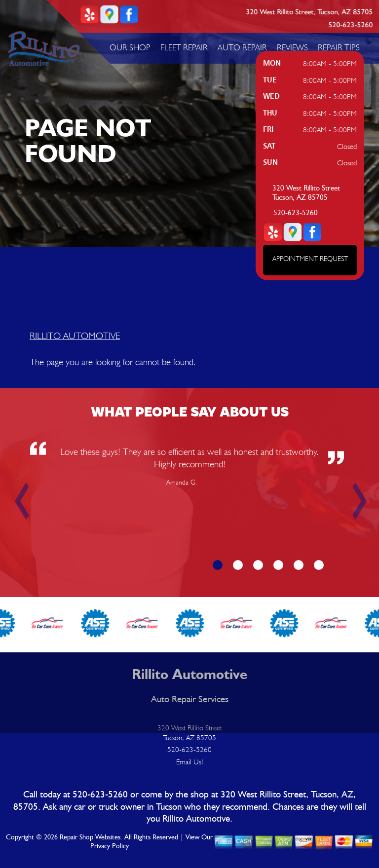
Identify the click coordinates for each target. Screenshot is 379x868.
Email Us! (190, 762)
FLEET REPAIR (184, 47)
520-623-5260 (350, 25)
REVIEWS (292, 47)
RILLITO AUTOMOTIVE (75, 336)
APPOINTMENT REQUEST (310, 259)
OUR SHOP (130, 47)
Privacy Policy (110, 846)
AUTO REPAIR (242, 47)
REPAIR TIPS (339, 47)
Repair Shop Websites (90, 837)
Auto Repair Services (190, 699)
